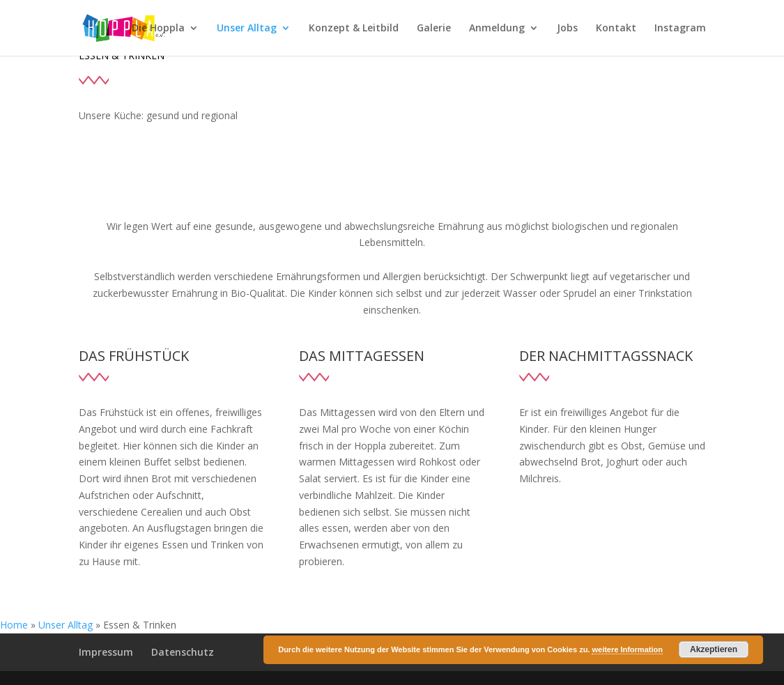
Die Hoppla (158, 29)
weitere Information (627, 649)
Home (14, 625)
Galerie (434, 29)
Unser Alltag (247, 29)
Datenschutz (183, 652)
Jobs (567, 29)
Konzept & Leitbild (354, 29)
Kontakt (616, 29)
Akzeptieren (714, 649)
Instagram (680, 29)
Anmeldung (497, 29)
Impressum (106, 652)
